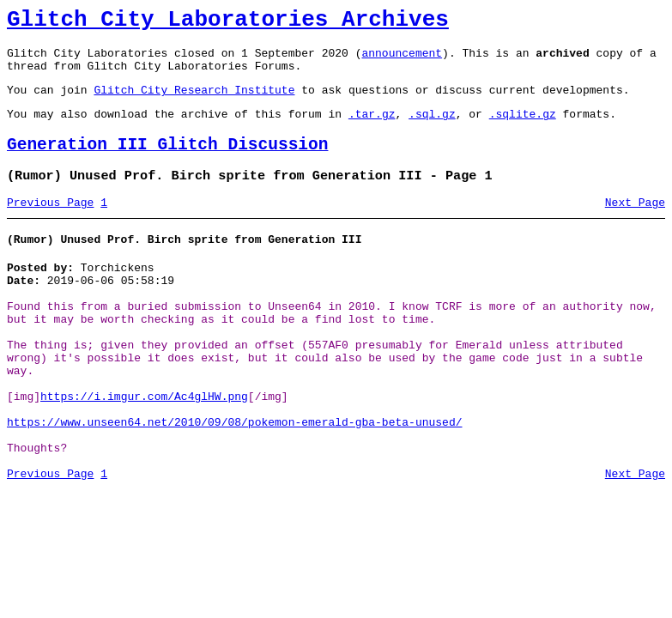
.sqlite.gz (523, 129)
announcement (402, 60)
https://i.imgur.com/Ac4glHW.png (144, 448)
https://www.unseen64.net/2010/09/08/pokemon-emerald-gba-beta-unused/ (234, 479)
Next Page (635, 226)
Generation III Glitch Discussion (167, 163)
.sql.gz (432, 129)
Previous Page (50, 226)
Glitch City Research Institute (194, 102)
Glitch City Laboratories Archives (228, 22)
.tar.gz (372, 129)
